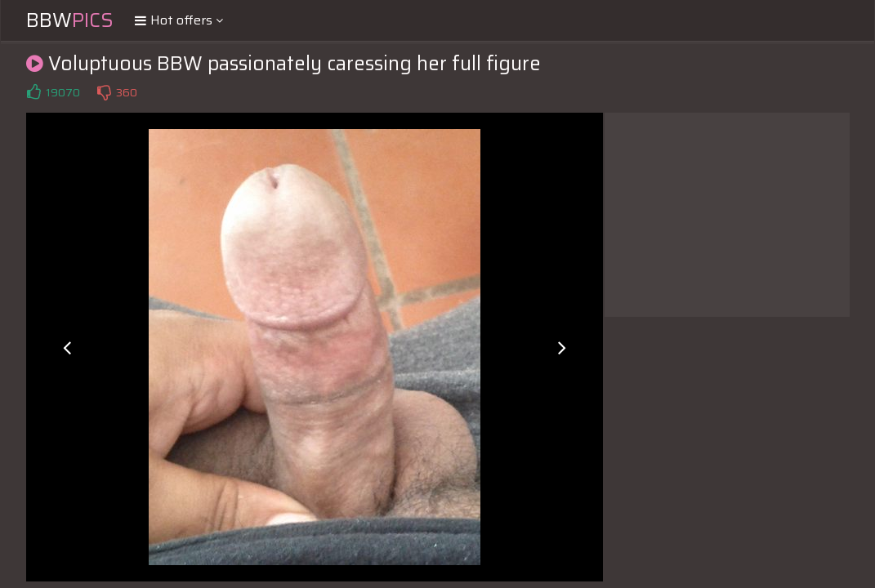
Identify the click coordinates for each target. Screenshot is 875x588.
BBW (70, 20)
